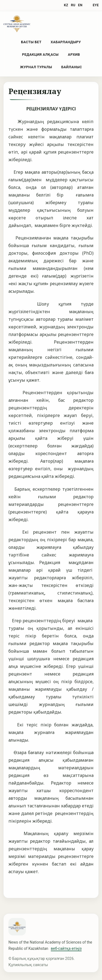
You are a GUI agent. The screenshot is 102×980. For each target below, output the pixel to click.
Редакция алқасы (40, 55)
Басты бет (31, 42)
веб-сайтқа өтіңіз (66, 948)
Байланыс (72, 67)
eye (96, 5)
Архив (74, 55)
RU (73, 5)
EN (80, 5)
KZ (66, 5)
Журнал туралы (36, 67)
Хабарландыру (66, 42)
